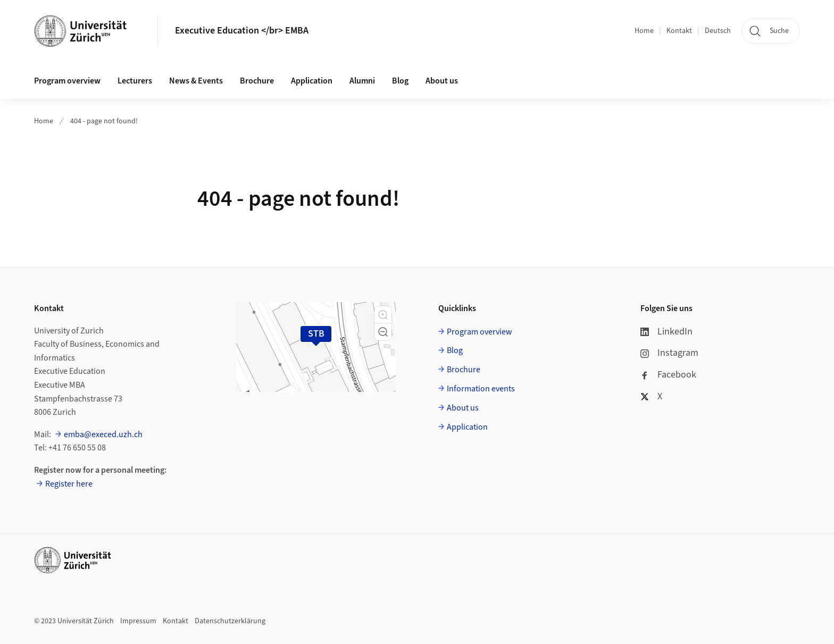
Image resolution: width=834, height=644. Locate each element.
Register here (69, 484)
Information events (481, 389)
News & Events (196, 81)
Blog (400, 81)
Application (312, 81)
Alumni (362, 81)
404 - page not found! (104, 121)
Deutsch (718, 31)
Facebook (668, 375)
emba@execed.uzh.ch (103, 434)
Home (644, 31)
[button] (383, 315)
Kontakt (679, 31)
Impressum (138, 621)
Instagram (669, 353)
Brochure (257, 81)
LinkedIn (666, 332)
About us (442, 81)
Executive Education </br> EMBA (242, 31)
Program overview (67, 81)
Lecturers (135, 81)
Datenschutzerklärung (230, 621)
